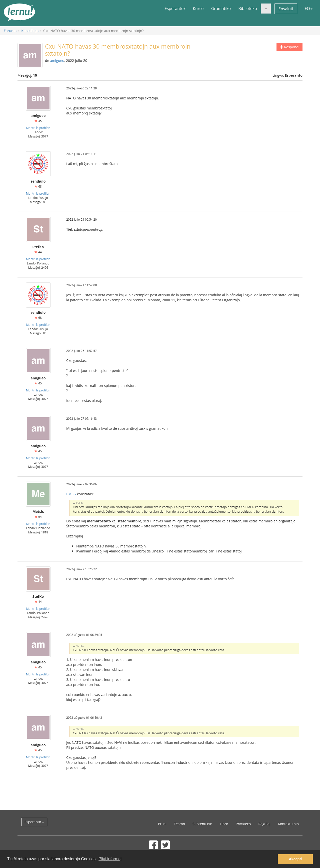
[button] (266, 9)
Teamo (179, 824)
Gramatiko (221, 9)
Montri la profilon (38, 128)
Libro (224, 824)
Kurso (198, 9)
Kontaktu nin (288, 824)
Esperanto (34, 822)
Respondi (289, 47)
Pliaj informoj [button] (110, 859)
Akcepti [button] (295, 859)
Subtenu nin (202, 824)
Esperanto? (175, 9)
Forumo (10, 31)
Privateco (243, 824)
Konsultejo (30, 31)
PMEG (71, 494)
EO (309, 9)
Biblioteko (248, 9)
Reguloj (264, 824)
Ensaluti (286, 9)
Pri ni (162, 824)
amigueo (57, 60)
